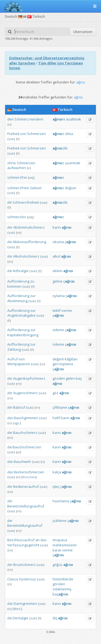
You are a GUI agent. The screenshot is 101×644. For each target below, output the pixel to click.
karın (57, 227)
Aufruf (13, 359)
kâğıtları (71, 359)
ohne (12, 163)
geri (56, 364)
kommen (14, 286)
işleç (56, 486)
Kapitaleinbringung (23, 335)
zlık (60, 148)
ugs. (17, 423)
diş (55, 618)
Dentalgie (20, 618)
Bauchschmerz (25, 433)
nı (59, 119)
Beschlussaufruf (21, 540)
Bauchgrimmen (26, 418)
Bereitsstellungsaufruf (26, 506)
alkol (56, 256)
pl (19, 452)
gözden (59, 378)
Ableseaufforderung (29, 242)
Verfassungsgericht (23, 545)
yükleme (60, 521)
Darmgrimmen (25, 603)
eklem (58, 271)
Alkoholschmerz (26, 256)
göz (55, 393)
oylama (59, 296)
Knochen (29, 477)
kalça (57, 472)
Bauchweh (22, 462)
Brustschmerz (25, 565)
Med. (17, 609)
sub (11, 139)
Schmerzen (36, 134)
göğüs (58, 565)
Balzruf (19, 407)
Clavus (13, 579)
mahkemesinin (65, 545)
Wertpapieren (19, 364)
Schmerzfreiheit (26, 202)
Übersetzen (83, 32)
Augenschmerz (25, 393)
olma (69, 134)
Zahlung (14, 349)
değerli (58, 359)
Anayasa (60, 540)
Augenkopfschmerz (29, 378)
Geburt (36, 188)
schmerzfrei (17, 177)
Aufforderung (18, 281)
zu (32, 281)
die (10, 202)
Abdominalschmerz (29, 227)
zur (33, 296)
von (23, 134)
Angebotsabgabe (21, 315)
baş (79, 378)
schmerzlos (17, 217)
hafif (56, 418)
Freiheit (13, 134)
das (10, 418)
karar (57, 550)
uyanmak (73, 163)
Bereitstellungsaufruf (25, 525)
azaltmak (74, 119)
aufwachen (17, 168)
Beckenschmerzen (29, 472)
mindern (36, 119)
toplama (66, 364)
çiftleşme (60, 407)
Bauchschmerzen (27, 447)
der (10, 227)
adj (31, 178)
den (11, 119)
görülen (59, 584)
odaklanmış (62, 589)
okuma (58, 242)
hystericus (28, 579)
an (37, 540)
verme (67, 310)
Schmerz (22, 119)
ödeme (58, 330)
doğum (71, 188)
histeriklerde (63, 579)
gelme (58, 281)
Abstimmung (17, 301)
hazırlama (61, 501)
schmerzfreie (18, 188)
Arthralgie (21, 271)
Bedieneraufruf (26, 486)
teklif (57, 310)
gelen (70, 378)
